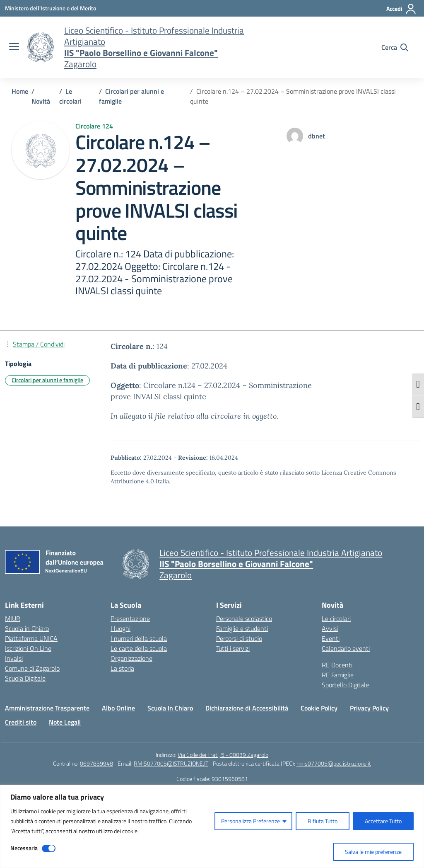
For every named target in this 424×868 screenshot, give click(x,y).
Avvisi (330, 628)
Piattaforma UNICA (31, 638)
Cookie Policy (319, 708)
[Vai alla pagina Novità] (41, 101)
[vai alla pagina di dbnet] (317, 136)
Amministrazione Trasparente (47, 708)
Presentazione (130, 618)
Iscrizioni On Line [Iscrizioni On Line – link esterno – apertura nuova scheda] (28, 648)
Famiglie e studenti (242, 628)
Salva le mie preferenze (373, 852)
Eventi (331, 638)
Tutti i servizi (233, 648)
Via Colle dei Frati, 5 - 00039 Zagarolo (223, 755)
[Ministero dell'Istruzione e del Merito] (51, 8)
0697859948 (96, 763)
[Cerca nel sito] (395, 47)
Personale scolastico (244, 618)
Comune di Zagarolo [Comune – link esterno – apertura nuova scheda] (32, 668)
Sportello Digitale (345, 685)
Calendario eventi (346, 648)
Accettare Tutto (383, 821)
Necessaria (24, 848)
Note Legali (65, 722)
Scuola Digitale (25, 678)
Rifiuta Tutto (323, 821)
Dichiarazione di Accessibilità (247, 708)
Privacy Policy (369, 708)
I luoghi (120, 628)
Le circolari (336, 618)
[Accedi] (401, 9)
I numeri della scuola (139, 638)
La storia (122, 668)
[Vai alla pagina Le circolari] (70, 96)
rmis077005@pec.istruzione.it (334, 763)
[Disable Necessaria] (49, 849)
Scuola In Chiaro (170, 708)
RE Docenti (337, 665)
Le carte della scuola (139, 648)
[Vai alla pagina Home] (20, 91)
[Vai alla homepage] (41, 47)
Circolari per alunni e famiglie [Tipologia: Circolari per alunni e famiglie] (47, 380)
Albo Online (118, 708)
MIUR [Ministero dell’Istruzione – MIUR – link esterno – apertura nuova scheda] (13, 618)
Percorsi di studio (239, 638)
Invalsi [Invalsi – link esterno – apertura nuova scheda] (14, 658)
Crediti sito (21, 722)
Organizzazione (131, 658)
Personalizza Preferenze (251, 821)
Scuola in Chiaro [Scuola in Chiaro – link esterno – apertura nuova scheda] (27, 628)
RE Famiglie (338, 675)
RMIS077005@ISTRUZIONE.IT (171, 763)
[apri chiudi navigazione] (14, 47)
